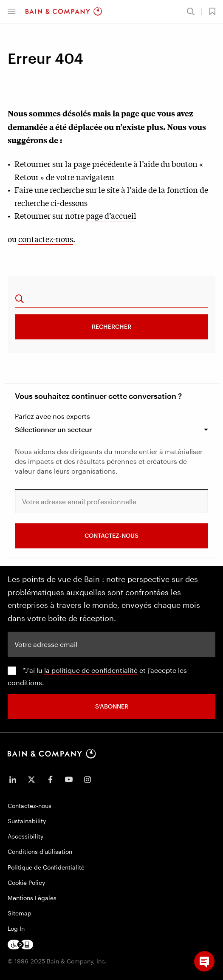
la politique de (68, 670)
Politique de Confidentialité (46, 867)
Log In (16, 928)
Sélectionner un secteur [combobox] (53, 429)
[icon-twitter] (31, 779)
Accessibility (25, 836)
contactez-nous (46, 239)
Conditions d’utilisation (40, 851)
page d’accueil (111, 215)
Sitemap (20, 913)
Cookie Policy (26, 883)
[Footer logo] (20, 945)
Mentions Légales (32, 898)
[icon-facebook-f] (50, 779)
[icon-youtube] (69, 779)
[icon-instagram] (88, 779)
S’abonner (112, 706)
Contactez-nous (111, 535)
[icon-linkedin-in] (13, 779)
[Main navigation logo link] (64, 11)
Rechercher (111, 326)
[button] (11, 11)
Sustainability (27, 821)
